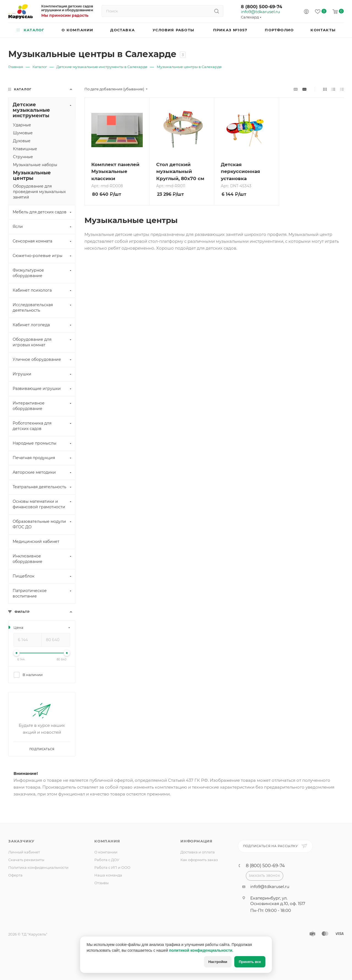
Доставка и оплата (198, 852)
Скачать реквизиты (26, 860)
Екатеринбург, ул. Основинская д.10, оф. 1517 (278, 901)
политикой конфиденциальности (201, 950)
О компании (106, 852)
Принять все (250, 962)
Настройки (218, 962)
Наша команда (108, 875)
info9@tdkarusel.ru (260, 12)
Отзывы (101, 883)
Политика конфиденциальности (38, 867)
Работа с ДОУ (107, 860)
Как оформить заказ (199, 860)
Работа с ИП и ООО (112, 867)
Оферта (15, 875)
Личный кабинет (24, 852)
